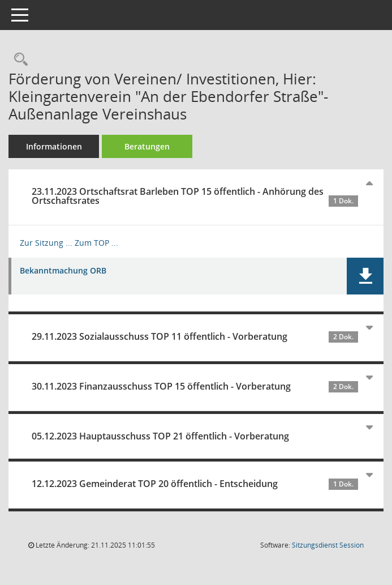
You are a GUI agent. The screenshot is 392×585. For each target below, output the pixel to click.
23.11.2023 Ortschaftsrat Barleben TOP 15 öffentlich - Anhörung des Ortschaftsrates (195, 196)
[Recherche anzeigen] (18, 60)
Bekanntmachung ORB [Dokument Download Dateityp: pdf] (63, 271)
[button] (365, 276)
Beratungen (147, 146)
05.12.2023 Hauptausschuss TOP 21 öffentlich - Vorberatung (160, 436)
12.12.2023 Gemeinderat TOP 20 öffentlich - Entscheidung (195, 484)
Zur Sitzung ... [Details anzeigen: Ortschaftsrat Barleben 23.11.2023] (46, 243)
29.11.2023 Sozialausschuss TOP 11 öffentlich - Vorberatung (195, 336)
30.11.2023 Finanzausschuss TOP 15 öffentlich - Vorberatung (195, 386)
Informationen (54, 146)
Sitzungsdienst (328, 545)
